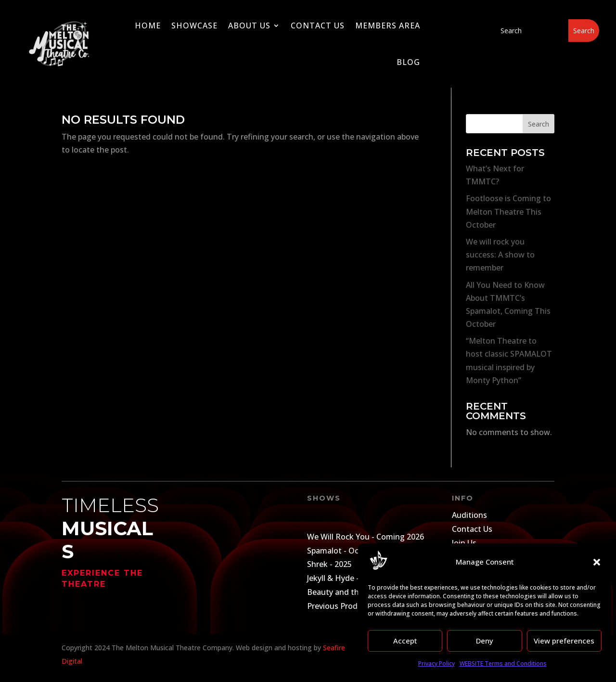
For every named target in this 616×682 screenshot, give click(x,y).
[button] (597, 562)
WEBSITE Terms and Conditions (503, 663)
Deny (485, 641)
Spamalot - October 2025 (352, 551)
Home (148, 26)
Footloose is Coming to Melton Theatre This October (508, 211)
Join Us (464, 543)
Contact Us (318, 26)
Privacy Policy (436, 663)
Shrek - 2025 (329, 564)
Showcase (194, 26)
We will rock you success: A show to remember (500, 255)
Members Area (388, 26)
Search (539, 124)
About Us (249, 26)
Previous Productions (346, 606)
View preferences (564, 641)
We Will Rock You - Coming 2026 (366, 537)
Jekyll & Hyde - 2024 (343, 578)
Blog (408, 62)
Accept (405, 641)
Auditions (469, 515)
